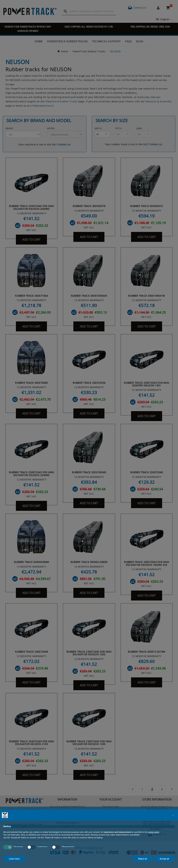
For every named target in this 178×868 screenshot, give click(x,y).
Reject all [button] (142, 859)
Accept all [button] (164, 859)
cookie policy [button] (154, 832)
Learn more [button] (14, 859)
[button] (173, 815)
